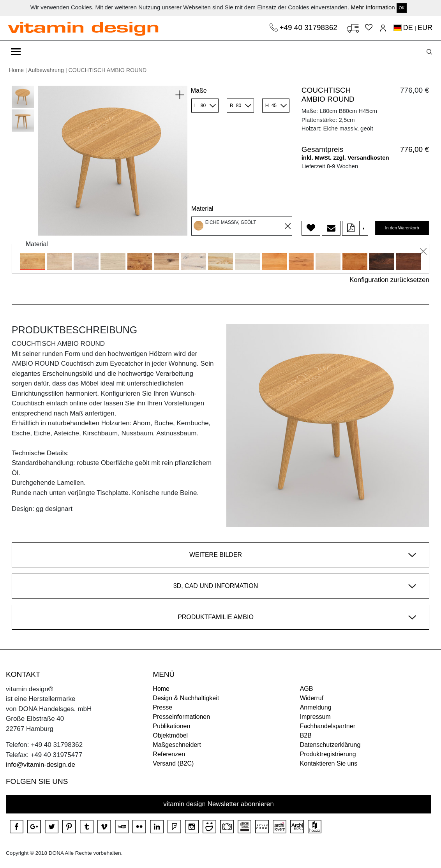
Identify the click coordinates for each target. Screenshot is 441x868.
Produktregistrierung (328, 754)
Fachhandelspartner (328, 726)
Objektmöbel (170, 735)
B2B (306, 735)
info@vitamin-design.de (41, 765)
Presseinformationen (181, 717)
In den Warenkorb (402, 228)
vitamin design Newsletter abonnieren (219, 804)
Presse (162, 707)
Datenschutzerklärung (330, 745)
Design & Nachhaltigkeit (186, 698)
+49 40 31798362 (309, 27)
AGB (307, 689)
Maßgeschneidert (177, 745)
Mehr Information (373, 7)
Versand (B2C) (173, 763)
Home (16, 70)
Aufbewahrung (46, 70)
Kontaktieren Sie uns (329, 763)
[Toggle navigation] (16, 51)
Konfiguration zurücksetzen (389, 280)
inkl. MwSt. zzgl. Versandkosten (345, 158)
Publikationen (171, 726)
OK (402, 8)
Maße (199, 91)
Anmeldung (316, 707)
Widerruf (312, 698)
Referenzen (169, 754)
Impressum (315, 717)
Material (202, 209)
